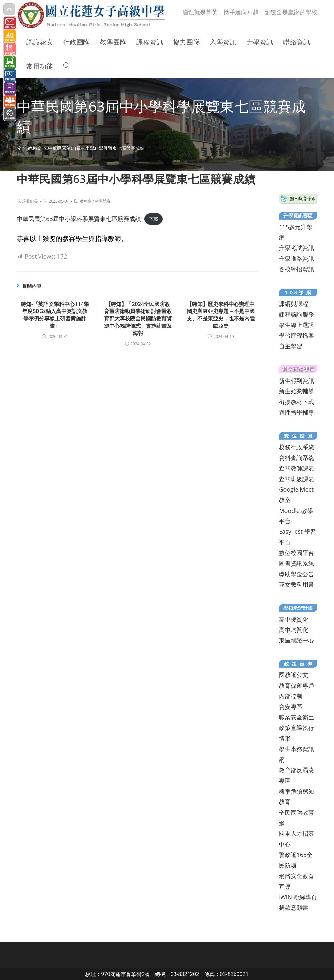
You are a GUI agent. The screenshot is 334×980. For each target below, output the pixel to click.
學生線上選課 (296, 325)
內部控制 (291, 696)
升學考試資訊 (296, 248)
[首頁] (19, 148)
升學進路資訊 (296, 259)
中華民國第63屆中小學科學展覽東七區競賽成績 (79, 219)
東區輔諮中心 (296, 640)
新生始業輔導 (296, 391)
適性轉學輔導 (296, 412)
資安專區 (291, 707)
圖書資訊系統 (296, 563)
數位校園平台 (296, 553)
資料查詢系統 (296, 458)
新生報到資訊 (296, 381)
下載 (154, 219)
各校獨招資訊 (296, 269)
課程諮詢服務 (296, 314)
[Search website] (67, 66)
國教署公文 (294, 675)
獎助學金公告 (296, 574)
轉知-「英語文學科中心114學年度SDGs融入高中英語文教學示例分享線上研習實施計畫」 (55, 315)
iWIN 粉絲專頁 (298, 897)
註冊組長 (30, 201)
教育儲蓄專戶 (296, 686)
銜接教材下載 (296, 402)
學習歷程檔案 (296, 335)
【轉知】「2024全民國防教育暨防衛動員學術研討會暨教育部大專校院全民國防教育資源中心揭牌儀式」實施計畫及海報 (138, 319)
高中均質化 (294, 630)
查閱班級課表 (296, 479)
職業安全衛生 (296, 717)
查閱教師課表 (296, 468)
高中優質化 (294, 619)
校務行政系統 (296, 447)
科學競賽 (103, 201)
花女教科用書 (296, 584)
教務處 (86, 201)
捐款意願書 (294, 908)
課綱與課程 (294, 304)
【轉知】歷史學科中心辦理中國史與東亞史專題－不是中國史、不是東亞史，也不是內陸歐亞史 (221, 315)
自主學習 (291, 346)
